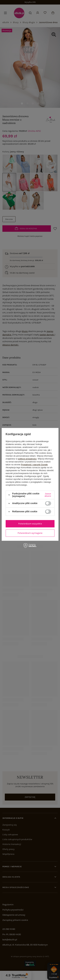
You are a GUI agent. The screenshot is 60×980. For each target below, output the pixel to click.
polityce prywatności (27, 459)
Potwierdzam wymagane (30, 533)
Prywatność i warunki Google (34, 465)
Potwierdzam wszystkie (30, 524)
